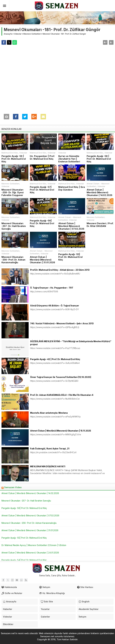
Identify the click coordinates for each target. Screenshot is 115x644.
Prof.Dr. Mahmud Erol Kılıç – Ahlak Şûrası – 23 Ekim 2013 (60, 270)
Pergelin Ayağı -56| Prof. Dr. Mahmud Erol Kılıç (42, 223)
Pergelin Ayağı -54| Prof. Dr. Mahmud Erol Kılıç (24, 560)
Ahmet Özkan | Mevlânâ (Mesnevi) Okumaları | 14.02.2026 (99, 193)
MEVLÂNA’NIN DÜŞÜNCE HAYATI (48, 466)
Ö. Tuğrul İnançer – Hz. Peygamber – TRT (52, 288)
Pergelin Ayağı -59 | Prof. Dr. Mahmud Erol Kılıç (14, 159)
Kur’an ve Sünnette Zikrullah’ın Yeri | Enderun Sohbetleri (69, 159)
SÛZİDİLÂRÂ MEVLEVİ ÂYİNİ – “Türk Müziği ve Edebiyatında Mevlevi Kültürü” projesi (71, 343)
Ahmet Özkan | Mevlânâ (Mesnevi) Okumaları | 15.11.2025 (61, 431)
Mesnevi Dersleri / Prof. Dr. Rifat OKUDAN (100, 225)
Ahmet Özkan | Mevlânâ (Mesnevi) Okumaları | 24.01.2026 (30, 553)
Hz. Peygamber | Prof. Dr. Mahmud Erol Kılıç (42, 158)
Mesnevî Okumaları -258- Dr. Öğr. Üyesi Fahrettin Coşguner (13, 193)
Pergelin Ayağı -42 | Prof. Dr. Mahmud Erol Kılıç (55, 359)
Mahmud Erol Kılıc (10, 153)
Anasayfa (8, 34)
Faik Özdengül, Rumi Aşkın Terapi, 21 (50, 449)
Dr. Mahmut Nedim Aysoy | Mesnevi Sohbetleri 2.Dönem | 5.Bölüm (34, 545)
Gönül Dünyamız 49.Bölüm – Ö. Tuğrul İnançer (55, 306)
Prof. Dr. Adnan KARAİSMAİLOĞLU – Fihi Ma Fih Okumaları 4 (62, 395)
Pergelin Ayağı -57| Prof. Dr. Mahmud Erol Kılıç (42, 190)
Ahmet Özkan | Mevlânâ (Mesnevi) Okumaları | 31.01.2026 (42, 260)
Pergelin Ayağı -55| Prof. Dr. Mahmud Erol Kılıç (70, 257)
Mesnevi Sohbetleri (32, 34)
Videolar (18, 34)
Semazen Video (13, 487)
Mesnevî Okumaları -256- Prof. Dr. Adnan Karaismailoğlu (13, 260)
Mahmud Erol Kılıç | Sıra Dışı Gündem (72, 188)
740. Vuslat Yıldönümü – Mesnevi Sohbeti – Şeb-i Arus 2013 (62, 323)
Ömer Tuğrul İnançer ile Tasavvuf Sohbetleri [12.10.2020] (61, 377)
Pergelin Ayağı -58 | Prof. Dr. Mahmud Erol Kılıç (99, 159)
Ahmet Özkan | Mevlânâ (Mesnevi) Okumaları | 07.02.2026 (71, 226)
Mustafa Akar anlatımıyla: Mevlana (49, 413)
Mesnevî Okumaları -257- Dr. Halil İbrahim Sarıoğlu (14, 226)
